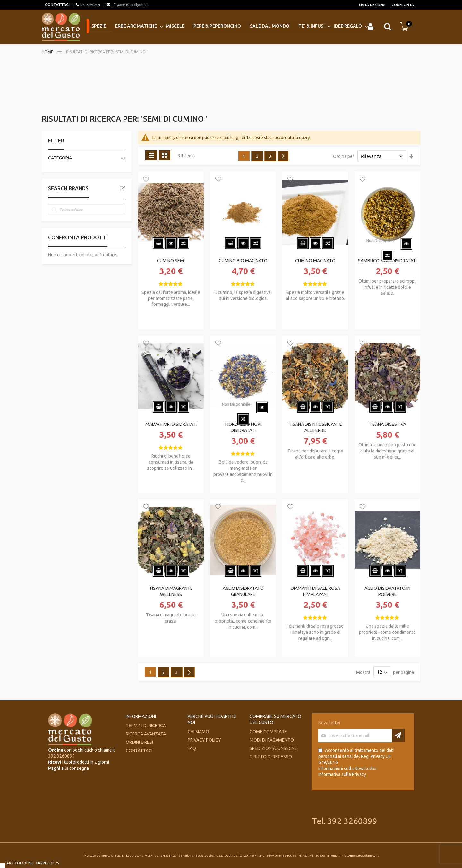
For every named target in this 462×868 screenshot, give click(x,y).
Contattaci (139, 751)
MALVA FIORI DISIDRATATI (171, 424)
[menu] (226, 27)
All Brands (123, 188)
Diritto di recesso (271, 757)
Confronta (403, 5)
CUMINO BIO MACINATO (243, 261)
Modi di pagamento (272, 740)
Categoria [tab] (60, 158)
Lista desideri (372, 5)
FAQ (192, 748)
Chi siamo (198, 732)
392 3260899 (90, 5)
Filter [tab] (56, 141)
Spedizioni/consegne (273, 748)
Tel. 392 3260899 (345, 821)
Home (48, 52)
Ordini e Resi (139, 742)
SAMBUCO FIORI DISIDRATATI (387, 261)
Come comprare (268, 732)
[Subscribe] (398, 735)
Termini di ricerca (146, 726)
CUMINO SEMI (171, 261)
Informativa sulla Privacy (342, 774)
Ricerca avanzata (146, 734)
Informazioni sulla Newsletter (348, 769)
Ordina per (344, 156)
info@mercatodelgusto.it (129, 5)
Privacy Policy (204, 740)
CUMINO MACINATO (315, 261)
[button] (146, 180)
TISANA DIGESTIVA (387, 424)
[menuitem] (98, 27)
